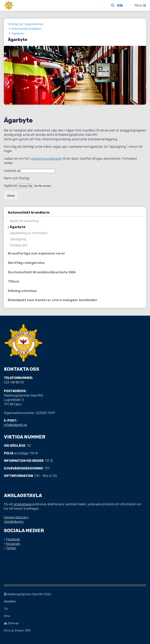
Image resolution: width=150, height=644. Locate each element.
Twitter (11, 548)
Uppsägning (18, 239)
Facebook (13, 539)
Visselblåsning (14, 522)
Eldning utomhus (22, 291)
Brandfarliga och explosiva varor (37, 253)
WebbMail (10, 602)
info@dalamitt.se (15, 425)
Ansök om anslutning (24, 221)
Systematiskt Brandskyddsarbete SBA (42, 272)
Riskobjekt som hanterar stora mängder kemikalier (53, 300)
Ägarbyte (18, 227)
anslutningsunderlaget (46, 159)
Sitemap (11, 623)
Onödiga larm (19, 245)
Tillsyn (14, 281)
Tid (6, 609)
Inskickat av (12, 171)
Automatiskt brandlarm (29, 212)
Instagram (13, 544)
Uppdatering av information (29, 233)
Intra (7, 616)
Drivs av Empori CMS (17, 631)
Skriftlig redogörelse (26, 263)
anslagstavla (23, 504)
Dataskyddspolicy (16, 517)
